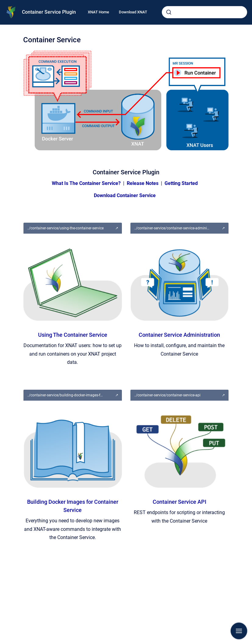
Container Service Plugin (49, 12)
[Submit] (169, 12)
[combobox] (204, 12)
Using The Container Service (73, 335)
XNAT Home (98, 12)
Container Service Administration (179, 335)
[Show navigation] (239, 631)
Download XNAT (133, 12)
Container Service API (179, 502)
